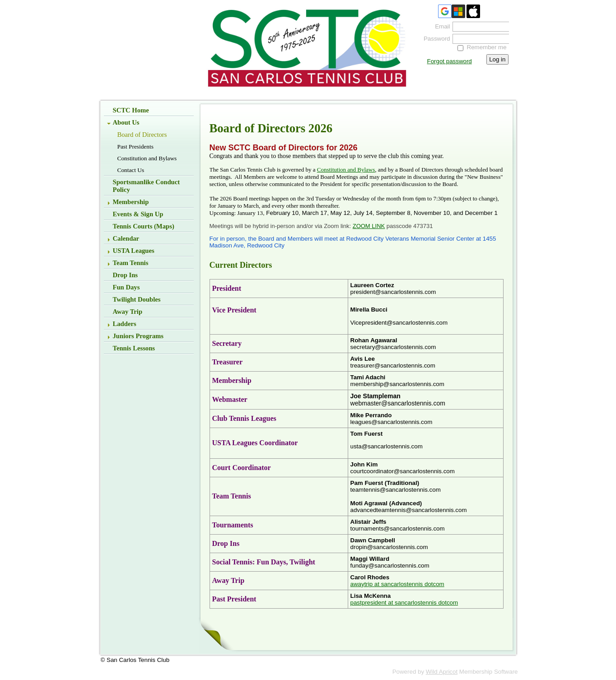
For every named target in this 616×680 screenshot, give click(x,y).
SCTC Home (131, 110)
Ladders (125, 324)
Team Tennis (131, 263)
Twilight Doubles (137, 299)
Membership (131, 202)
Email (440, 26)
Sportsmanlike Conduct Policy (147, 186)
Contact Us (131, 170)
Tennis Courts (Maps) (144, 226)
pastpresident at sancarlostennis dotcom (404, 603)
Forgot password (450, 61)
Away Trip (128, 312)
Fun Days (126, 287)
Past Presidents (135, 147)
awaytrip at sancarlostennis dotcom (397, 584)
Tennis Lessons (134, 348)
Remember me (487, 47)
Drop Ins (126, 275)
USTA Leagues (134, 251)
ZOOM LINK (369, 226)
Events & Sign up (138, 214)
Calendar (126, 238)
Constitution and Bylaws (147, 158)
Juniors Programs (138, 336)
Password (435, 39)
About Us (126, 122)
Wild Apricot (442, 672)
